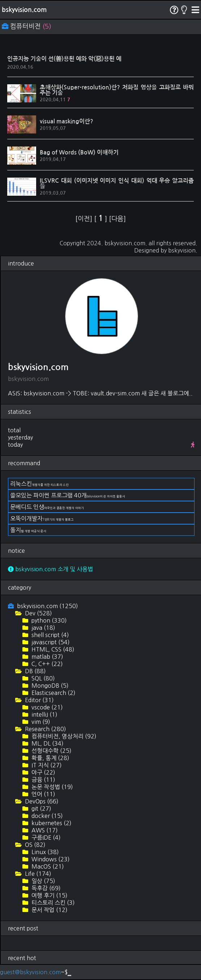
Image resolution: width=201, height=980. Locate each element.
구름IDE (45, 837)
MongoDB (49, 686)
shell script (50, 635)
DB (35, 671)
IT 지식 (46, 765)
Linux (44, 852)
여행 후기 (49, 895)
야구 (43, 772)
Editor (39, 700)
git (41, 809)
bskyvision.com (24, 10)
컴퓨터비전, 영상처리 (63, 736)
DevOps (41, 801)
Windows (50, 859)
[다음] (117, 219)
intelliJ (44, 714)
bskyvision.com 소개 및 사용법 (50, 569)
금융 (43, 780)
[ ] (101, 219)
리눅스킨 (39, 484)
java (43, 628)
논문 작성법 (52, 787)
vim (40, 722)
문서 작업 (49, 910)
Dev (38, 613)
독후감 (45, 888)
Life (37, 874)
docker (46, 816)
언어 (43, 794)
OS (35, 845)
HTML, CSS (52, 649)
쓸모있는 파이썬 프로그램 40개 (68, 495)
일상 (43, 881)
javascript (50, 642)
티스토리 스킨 (52, 903)
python (48, 620)
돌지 (28, 530)
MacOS (47, 866)
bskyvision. (183, 250)
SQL (42, 678)
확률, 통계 (50, 758)
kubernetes (51, 823)
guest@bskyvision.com (30, 972)
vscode (46, 707)
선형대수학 (51, 751)
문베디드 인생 (47, 507)
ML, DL (47, 743)
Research (45, 729)
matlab (47, 657)
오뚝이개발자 (42, 518)
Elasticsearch (53, 693)
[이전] (85, 219)
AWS (44, 830)
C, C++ (46, 664)
